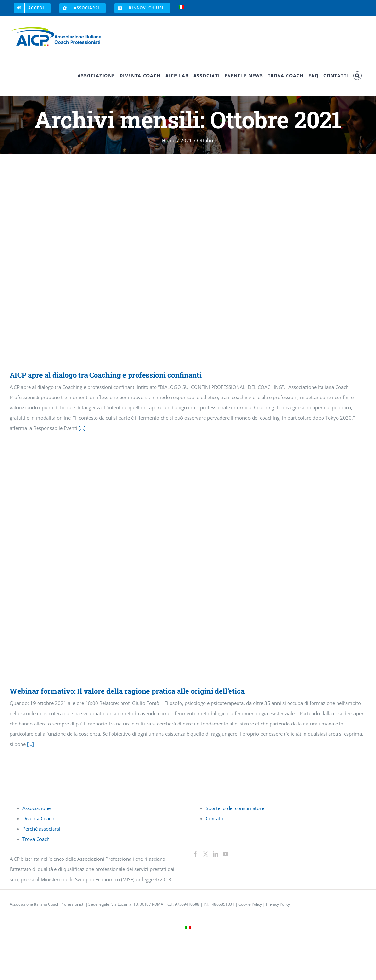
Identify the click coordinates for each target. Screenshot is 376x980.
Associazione (37, 808)
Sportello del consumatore (235, 808)
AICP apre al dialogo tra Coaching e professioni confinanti (106, 375)
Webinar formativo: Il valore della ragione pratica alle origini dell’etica (127, 691)
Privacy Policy (278, 904)
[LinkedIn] (215, 854)
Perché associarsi (41, 829)
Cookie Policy (250, 904)
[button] (357, 76)
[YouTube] (225, 854)
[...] (82, 428)
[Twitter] (205, 854)
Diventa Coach (38, 818)
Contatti (214, 818)
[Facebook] (196, 854)
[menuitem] (181, 8)
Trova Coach (36, 839)
